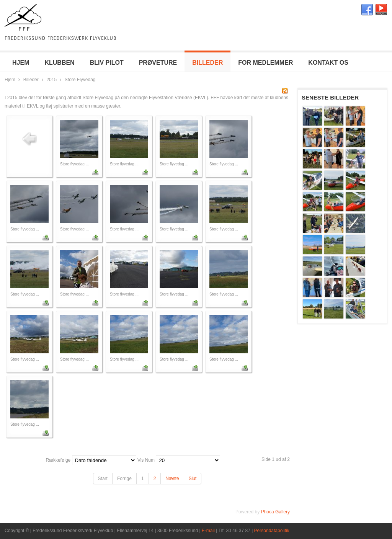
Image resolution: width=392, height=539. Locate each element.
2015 (51, 80)
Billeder (31, 80)
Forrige (124, 479)
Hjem (10, 80)
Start (103, 479)
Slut (193, 479)
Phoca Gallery (275, 512)
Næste (172, 479)
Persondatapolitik (272, 531)
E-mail (208, 531)
